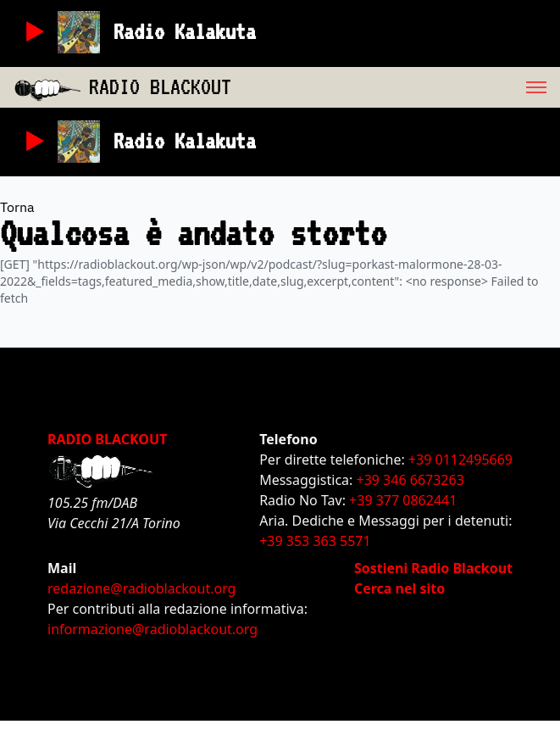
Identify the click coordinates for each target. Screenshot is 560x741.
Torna (17, 207)
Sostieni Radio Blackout (433, 568)
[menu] (396, 87)
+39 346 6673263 (410, 480)
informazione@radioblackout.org (152, 629)
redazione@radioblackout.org (141, 588)
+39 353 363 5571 (315, 541)
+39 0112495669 (460, 460)
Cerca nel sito (399, 588)
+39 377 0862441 (403, 500)
